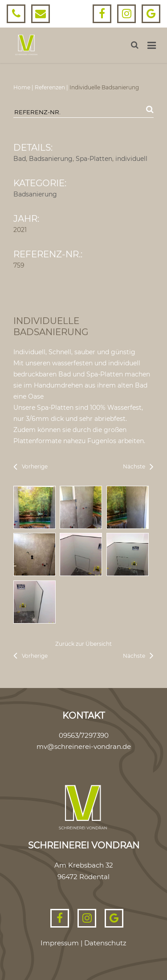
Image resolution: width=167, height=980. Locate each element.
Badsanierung (51, 159)
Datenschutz (105, 943)
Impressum (60, 943)
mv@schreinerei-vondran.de (84, 746)
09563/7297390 (84, 735)
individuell (131, 159)
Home (22, 87)
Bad (20, 159)
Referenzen (50, 87)
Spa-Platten (94, 159)
